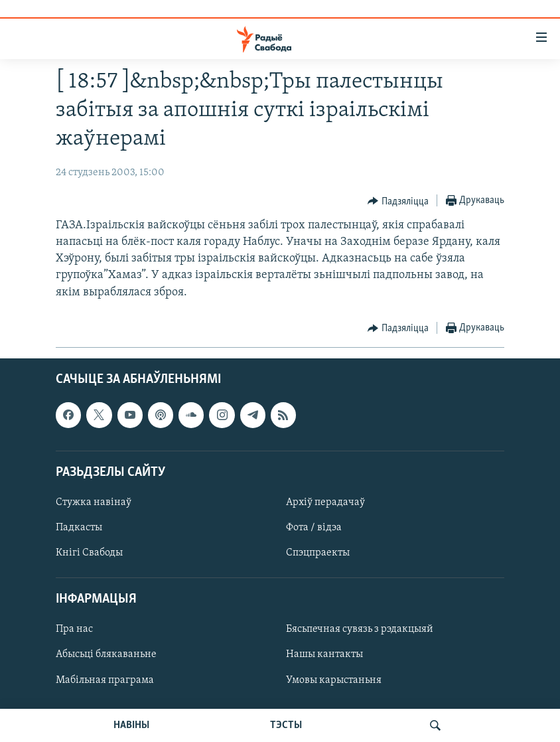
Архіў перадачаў (325, 502)
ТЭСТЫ (286, 725)
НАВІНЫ (131, 725)
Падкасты (79, 528)
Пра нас (74, 629)
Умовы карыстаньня (334, 680)
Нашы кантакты (324, 654)
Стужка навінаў (94, 502)
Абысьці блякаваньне (106, 654)
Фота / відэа (314, 528)
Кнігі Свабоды (89, 553)
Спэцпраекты (318, 553)
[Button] (398, 201)
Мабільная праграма (105, 680)
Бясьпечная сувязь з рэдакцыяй (360, 629)
